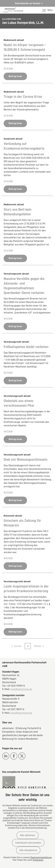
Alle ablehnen (27, 835)
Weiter (38, 646)
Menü (48, 10)
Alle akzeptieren (28, 850)
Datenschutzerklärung (41, 857)
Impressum (38, 860)
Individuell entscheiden (28, 843)
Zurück (18, 646)
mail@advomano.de (21, 689)
